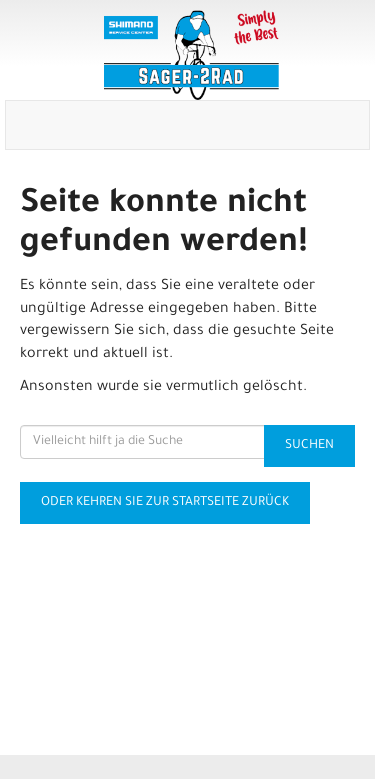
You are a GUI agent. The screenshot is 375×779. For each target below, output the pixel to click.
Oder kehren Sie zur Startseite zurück (165, 503)
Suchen (309, 446)
